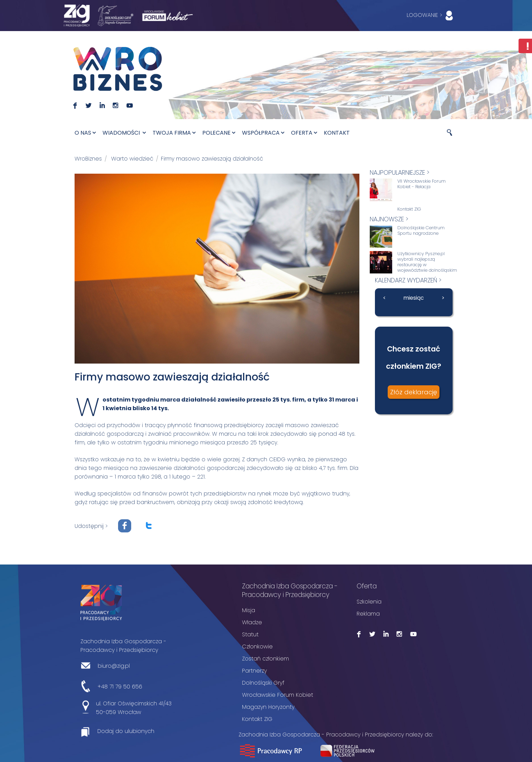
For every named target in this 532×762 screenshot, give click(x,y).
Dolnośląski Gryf (263, 682)
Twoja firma (174, 133)
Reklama (368, 613)
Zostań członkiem (265, 658)
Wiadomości (124, 133)
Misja (249, 610)
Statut (250, 634)
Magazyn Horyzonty (268, 707)
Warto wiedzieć (132, 159)
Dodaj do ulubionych (126, 731)
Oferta (304, 133)
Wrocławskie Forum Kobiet (278, 695)
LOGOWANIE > (431, 16)
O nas (85, 133)
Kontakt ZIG (409, 209)
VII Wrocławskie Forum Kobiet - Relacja (422, 184)
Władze (252, 622)
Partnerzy (254, 670)
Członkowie (257, 646)
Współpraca (263, 133)
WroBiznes (88, 159)
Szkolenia (369, 601)
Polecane (219, 133)
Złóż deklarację (414, 392)
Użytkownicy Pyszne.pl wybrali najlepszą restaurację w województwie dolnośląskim (427, 262)
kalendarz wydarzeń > (408, 280)
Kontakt (337, 133)
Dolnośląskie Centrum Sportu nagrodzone (421, 231)
